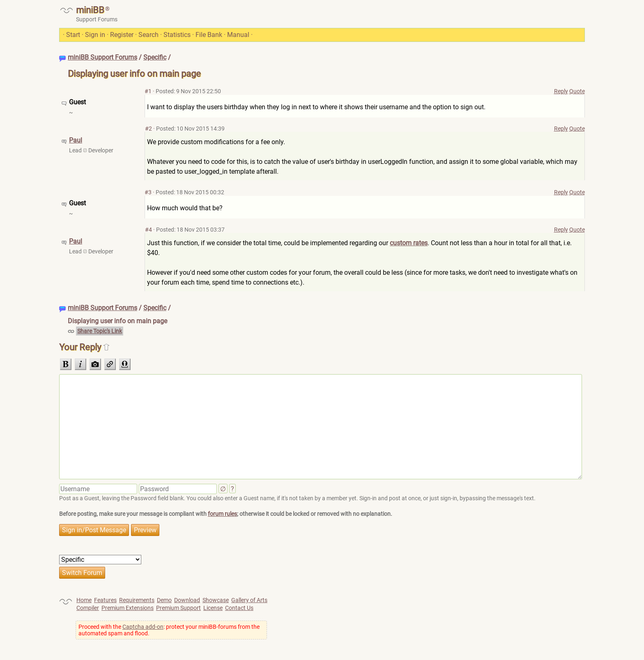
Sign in (95, 35)
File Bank (209, 35)
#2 (148, 129)
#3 (148, 192)
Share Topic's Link (100, 331)
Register (122, 35)
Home (84, 600)
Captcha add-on (143, 627)
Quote (577, 91)
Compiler (88, 608)
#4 (148, 230)
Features (105, 600)
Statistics (177, 35)
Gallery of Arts (249, 600)
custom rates (409, 243)
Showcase (216, 600)
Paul (76, 140)
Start (73, 35)
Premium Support (178, 608)
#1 (148, 91)
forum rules (222, 514)
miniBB (90, 10)
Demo (164, 600)
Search (148, 35)
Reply (561, 91)
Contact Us (239, 608)
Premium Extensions (128, 608)
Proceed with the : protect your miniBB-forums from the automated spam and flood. (169, 630)
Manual (238, 35)
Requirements (137, 600)
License (213, 608)
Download (187, 600)
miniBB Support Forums (102, 57)
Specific (155, 57)
